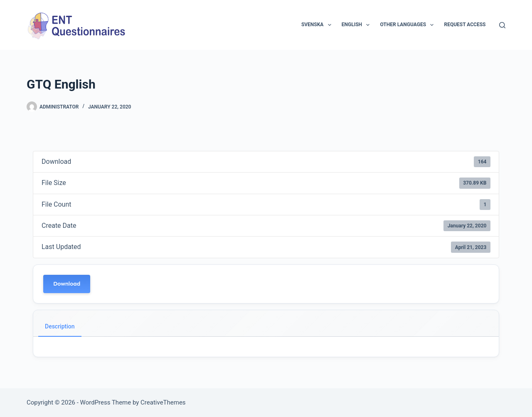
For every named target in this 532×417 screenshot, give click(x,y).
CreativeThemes (163, 402)
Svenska (318, 25)
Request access (465, 25)
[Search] (502, 25)
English (357, 25)
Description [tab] (60, 326)
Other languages (408, 25)
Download (67, 284)
